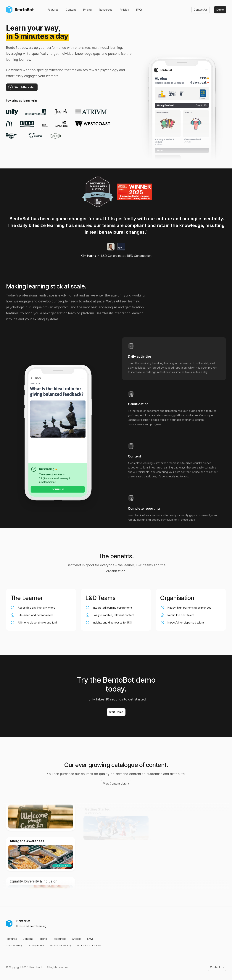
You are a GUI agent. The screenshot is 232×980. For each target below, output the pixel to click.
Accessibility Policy (60, 945)
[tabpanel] (58, 438)
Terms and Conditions (89, 945)
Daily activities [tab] (140, 356)
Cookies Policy (14, 945)
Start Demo (116, 712)
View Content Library (116, 783)
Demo (220, 10)
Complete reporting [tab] (144, 509)
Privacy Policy (36, 945)
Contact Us (201, 10)
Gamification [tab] (138, 404)
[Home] (21, 10)
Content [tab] (134, 456)
